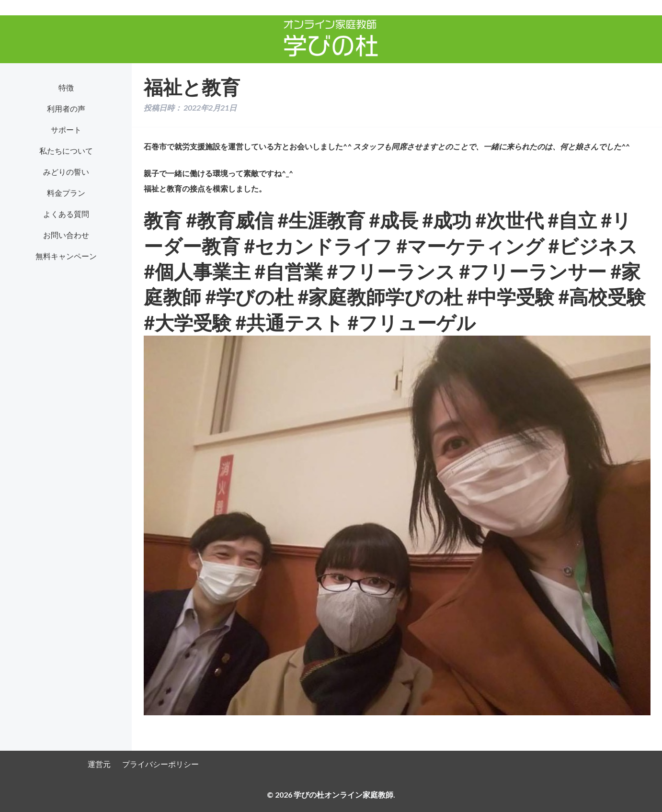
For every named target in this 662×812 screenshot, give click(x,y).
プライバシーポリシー (160, 764)
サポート (66, 130)
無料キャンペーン (66, 256)
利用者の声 (66, 108)
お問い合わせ (66, 235)
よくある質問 (66, 214)
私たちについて (66, 151)
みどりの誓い (66, 172)
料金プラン (66, 193)
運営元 (99, 764)
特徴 (66, 87)
